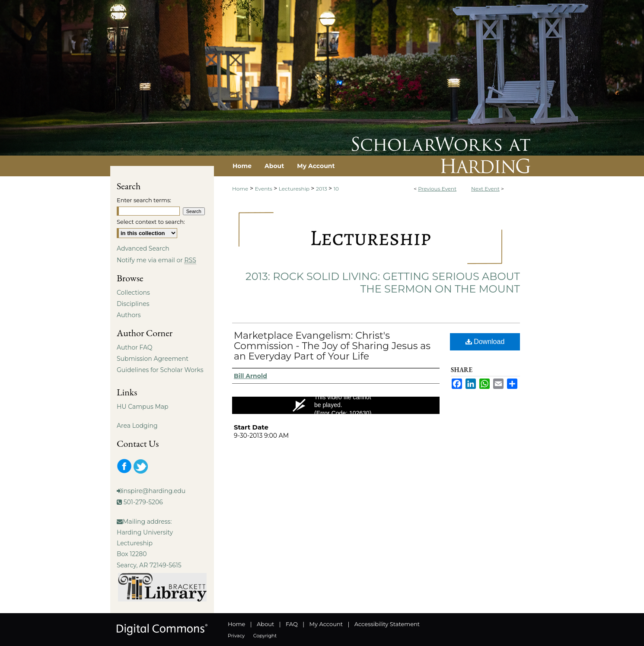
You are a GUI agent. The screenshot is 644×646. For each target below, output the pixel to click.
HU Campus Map (143, 407)
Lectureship (295, 189)
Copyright (265, 636)
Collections (133, 293)
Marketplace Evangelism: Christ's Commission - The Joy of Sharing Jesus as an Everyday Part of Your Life (332, 346)
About (265, 624)
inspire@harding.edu (154, 491)
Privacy (236, 636)
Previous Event (437, 189)
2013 (322, 189)
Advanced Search (143, 248)
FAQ (292, 624)
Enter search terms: (144, 200)
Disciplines (133, 304)
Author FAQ (135, 347)
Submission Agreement (153, 359)
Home (240, 189)
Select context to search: (151, 222)
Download (485, 342)
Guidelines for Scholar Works (160, 370)
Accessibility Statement (387, 624)
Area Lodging (137, 426)
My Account (326, 624)
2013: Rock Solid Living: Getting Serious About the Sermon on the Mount (383, 283)
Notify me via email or (156, 260)
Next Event (485, 189)
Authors (129, 315)
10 (336, 189)
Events (264, 189)
